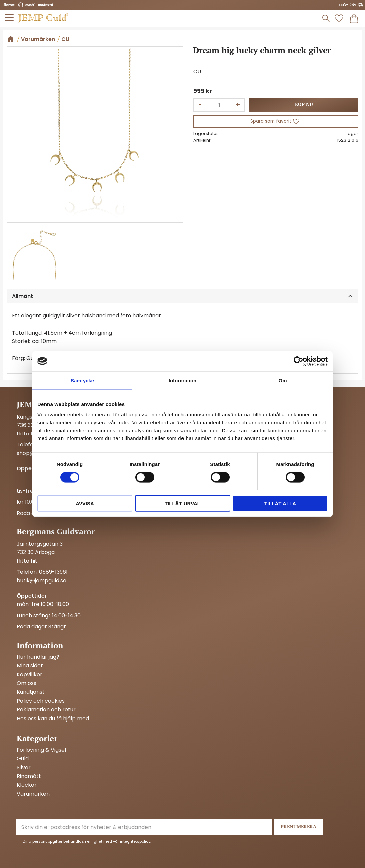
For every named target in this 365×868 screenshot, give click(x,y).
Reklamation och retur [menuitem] (46, 710)
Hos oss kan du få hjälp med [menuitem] (53, 719)
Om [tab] (282, 380)
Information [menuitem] (40, 645)
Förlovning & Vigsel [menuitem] (41, 750)
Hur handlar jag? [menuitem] (38, 657)
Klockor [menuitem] (27, 785)
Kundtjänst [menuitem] (31, 692)
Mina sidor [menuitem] (30, 666)
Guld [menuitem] (23, 759)
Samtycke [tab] (82, 380)
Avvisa (85, 504)
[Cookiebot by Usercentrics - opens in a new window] (298, 361)
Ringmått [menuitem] (29, 776)
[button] (276, 121)
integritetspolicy (135, 841)
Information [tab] (183, 380)
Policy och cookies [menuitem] (41, 701)
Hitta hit (27, 434)
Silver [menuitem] (24, 768)
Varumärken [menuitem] (33, 794)
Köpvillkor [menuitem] (30, 675)
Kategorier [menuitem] (37, 738)
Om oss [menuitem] (27, 683)
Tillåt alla (280, 504)
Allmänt (23, 296)
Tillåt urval (182, 504)
